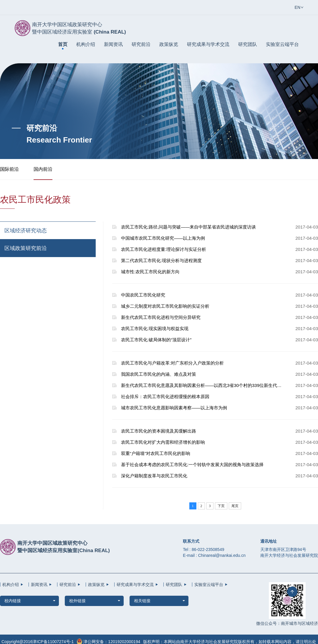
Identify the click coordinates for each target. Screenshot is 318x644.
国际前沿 (9, 169)
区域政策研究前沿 (26, 248)
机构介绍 (86, 44)
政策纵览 (169, 44)
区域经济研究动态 (26, 231)
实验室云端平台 (282, 44)
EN (298, 7)
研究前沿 (141, 44)
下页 (221, 506)
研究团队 (248, 44)
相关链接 (142, 601)
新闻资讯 (113, 44)
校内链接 (13, 601)
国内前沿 (43, 169)
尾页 (235, 506)
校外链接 (77, 601)
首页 (63, 44)
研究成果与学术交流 (208, 44)
